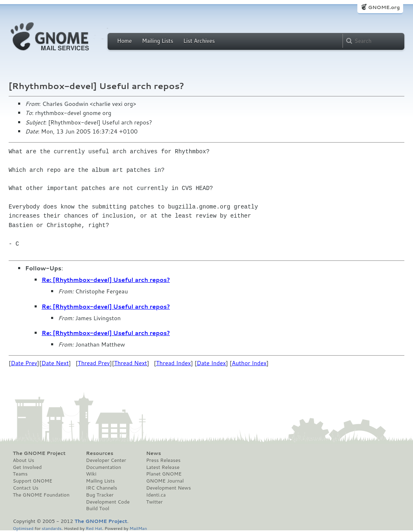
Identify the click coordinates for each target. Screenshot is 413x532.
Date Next (55, 363)
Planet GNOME (164, 474)
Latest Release (163, 467)
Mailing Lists (157, 41)
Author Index (249, 363)
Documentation (104, 467)
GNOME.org (384, 7)
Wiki (91, 474)
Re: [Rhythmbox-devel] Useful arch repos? (106, 280)
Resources (100, 453)
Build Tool (98, 509)
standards (52, 528)
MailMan (138, 528)
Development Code (108, 502)
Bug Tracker (100, 495)
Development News (168, 488)
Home (124, 41)
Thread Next (131, 363)
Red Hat (94, 528)
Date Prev (24, 363)
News (153, 453)
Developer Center (106, 460)
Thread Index (174, 363)
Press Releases (163, 460)
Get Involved (27, 467)
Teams (20, 474)
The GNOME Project (39, 453)
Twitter (154, 502)
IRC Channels (102, 488)
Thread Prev (94, 363)
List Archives (199, 41)
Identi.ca (156, 495)
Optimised (23, 528)
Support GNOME (33, 481)
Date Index (211, 363)
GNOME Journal (165, 481)
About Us (23, 460)
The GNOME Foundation (41, 495)
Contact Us (26, 488)
